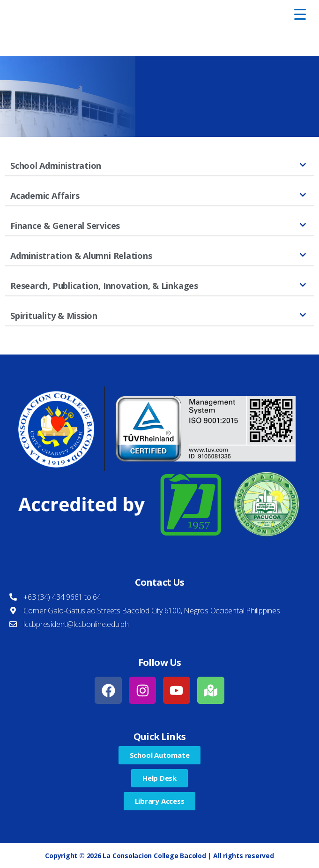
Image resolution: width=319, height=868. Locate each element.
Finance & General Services (65, 226)
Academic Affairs (45, 196)
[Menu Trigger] (300, 14)
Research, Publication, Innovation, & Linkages (104, 286)
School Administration (56, 166)
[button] (159, 166)
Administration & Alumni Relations (81, 256)
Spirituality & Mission (54, 316)
